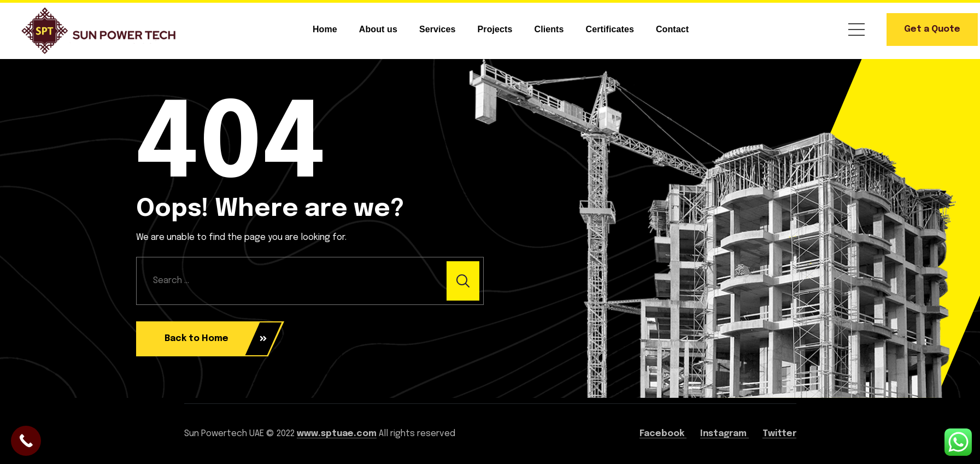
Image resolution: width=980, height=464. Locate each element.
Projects (495, 29)
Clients (549, 29)
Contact (672, 29)
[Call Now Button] (26, 441)
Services (438, 29)
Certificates (610, 29)
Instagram (724, 434)
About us (378, 29)
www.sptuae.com (337, 434)
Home (325, 29)
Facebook (663, 434)
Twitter (779, 434)
